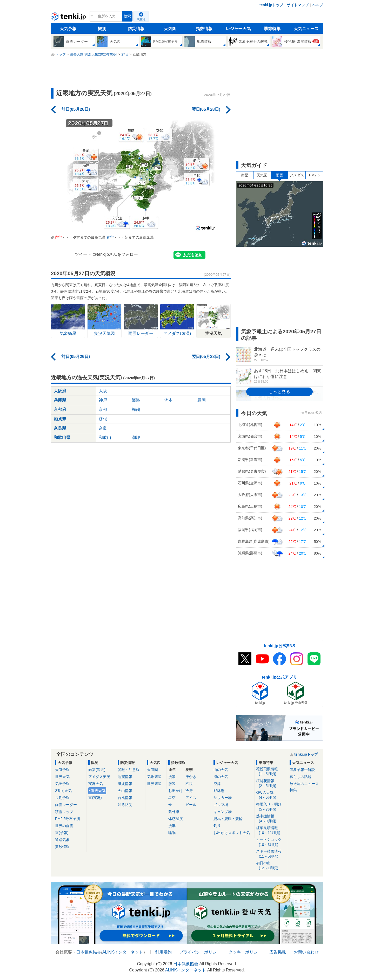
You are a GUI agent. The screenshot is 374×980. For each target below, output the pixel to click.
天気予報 (68, 29)
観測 (102, 29)
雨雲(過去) (97, 770)
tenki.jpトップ (271, 5)
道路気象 (62, 840)
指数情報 (204, 29)
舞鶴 (136, 409)
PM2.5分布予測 (68, 819)
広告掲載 (278, 952)
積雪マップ (64, 812)
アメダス (297, 175)
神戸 (103, 400)
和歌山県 (62, 437)
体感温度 (176, 819)
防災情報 (136, 29)
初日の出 (271, 866)
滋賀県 (60, 419)
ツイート (83, 254)
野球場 (219, 791)
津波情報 (125, 784)
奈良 (103, 428)
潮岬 (136, 437)
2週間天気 (63, 791)
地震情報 (125, 777)
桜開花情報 (271, 784)
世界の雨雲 (64, 826)
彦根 (103, 419)
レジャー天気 (238, 29)
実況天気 (96, 784)
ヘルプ (318, 5)
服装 (172, 784)
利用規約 (163, 952)
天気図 (170, 29)
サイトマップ (298, 5)
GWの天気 (271, 795)
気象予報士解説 (302, 770)
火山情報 (125, 791)
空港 (217, 784)
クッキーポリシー (245, 952)
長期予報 (62, 798)
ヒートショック (271, 842)
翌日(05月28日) (206, 109)
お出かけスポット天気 (232, 833)
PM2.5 (314, 175)
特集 (293, 790)
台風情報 (125, 798)
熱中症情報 (271, 819)
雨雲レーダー (66, 805)
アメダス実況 (99, 777)
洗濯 (172, 777)
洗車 (172, 826)
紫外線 (174, 812)
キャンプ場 (223, 812)
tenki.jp (69, 18)
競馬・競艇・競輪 (228, 819)
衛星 (245, 175)
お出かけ (176, 791)
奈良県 (60, 428)
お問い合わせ (306, 952)
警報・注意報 (129, 770)
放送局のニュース (304, 784)
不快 (189, 784)
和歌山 (105, 437)
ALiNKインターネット (123, 952)
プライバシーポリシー (200, 952)
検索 (127, 16)
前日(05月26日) (76, 109)
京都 (103, 409)
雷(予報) (62, 833)
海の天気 (221, 777)
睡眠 (172, 833)
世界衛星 (154, 784)
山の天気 (221, 770)
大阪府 (60, 391)
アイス (191, 798)
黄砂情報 (62, 847)
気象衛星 (154, 777)
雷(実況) (95, 798)
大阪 (103, 391)
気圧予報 (62, 784)
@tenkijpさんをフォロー (115, 254)
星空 (172, 798)
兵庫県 (60, 400)
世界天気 (62, 777)
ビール (191, 805)
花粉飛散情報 (271, 772)
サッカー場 (223, 798)
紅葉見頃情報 (271, 830)
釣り (217, 826)
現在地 (141, 19)
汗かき (191, 777)
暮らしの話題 (300, 777)
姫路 (136, 400)
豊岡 (202, 400)
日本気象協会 (89, 952)
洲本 (169, 400)
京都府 (60, 409)
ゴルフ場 (221, 805)
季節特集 (272, 29)
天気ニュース (306, 29)
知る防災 (125, 805)
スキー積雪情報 (271, 854)
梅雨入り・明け (271, 807)
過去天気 (98, 791)
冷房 (189, 791)
